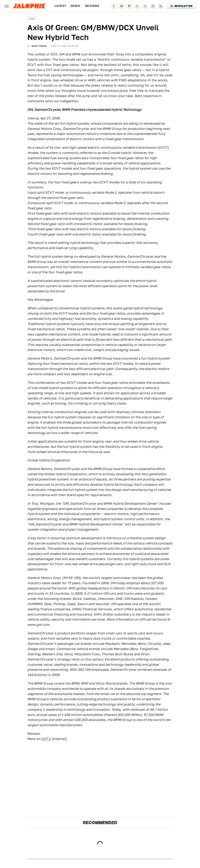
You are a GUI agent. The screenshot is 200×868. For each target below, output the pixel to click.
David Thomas (39, 46)
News (75, 6)
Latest (60, 6)
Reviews (92, 6)
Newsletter (181, 6)
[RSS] (161, 6)
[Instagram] (153, 6)
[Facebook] (114, 6)
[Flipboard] (129, 6)
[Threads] (145, 6)
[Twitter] (137, 6)
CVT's (46, 739)
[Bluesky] (122, 6)
